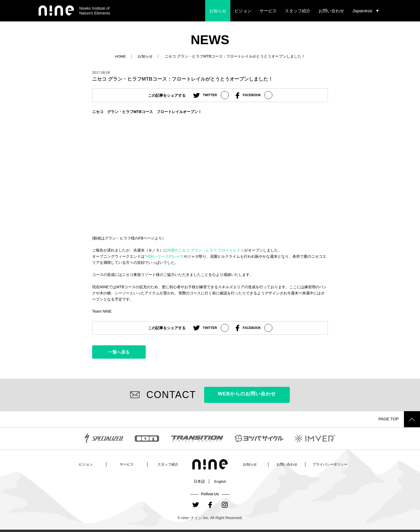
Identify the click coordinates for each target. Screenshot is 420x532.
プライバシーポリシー (330, 464)
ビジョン (243, 11)
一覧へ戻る (119, 352)
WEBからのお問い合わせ (247, 395)
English (220, 481)
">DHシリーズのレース (164, 256)
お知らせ (218, 11)
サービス (268, 11)
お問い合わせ (331, 11)
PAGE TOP (398, 419)
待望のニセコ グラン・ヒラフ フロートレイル (206, 250)
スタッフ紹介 (298, 11)
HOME (120, 56)
